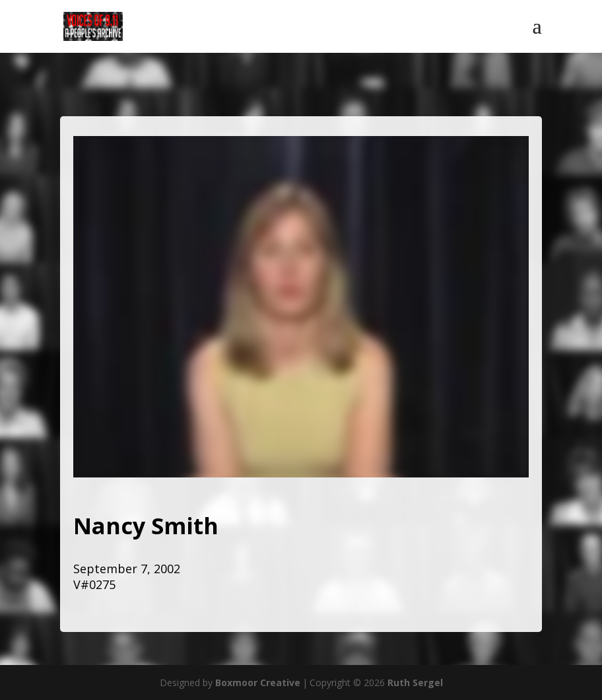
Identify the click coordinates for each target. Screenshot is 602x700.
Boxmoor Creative (258, 682)
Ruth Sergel (415, 682)
